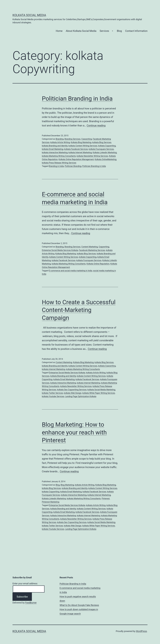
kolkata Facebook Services (76, 149)
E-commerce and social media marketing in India (71, 271)
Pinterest (106, 499)
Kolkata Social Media (29, 15)
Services (104, 31)
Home (59, 31)
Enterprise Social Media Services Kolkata (60, 250)
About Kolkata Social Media (81, 31)
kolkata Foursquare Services (101, 149)
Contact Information (136, 31)
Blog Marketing (67, 485)
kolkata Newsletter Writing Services (92, 156)
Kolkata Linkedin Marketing (105, 152)
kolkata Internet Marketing (80, 152)
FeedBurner (31, 603)
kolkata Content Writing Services (83, 146)
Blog (119, 31)
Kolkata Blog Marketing (81, 142)
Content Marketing (90, 247)
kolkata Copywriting (107, 146)
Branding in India (56, 166)
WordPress (141, 631)
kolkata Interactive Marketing (55, 152)
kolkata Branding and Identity (55, 146)
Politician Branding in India (77, 99)
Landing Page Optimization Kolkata (81, 396)
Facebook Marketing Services (92, 250)
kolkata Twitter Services (52, 393)
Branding (60, 139)
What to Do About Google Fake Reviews (79, 605)
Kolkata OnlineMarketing (105, 159)
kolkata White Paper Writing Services (99, 393)
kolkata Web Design (73, 393)
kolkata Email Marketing (53, 149)
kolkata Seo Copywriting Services (72, 390)
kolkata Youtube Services (53, 396)
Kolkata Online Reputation (98, 264)
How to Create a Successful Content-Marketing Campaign (79, 310)
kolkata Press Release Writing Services (59, 163)
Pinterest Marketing (51, 502)
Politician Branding (73, 166)
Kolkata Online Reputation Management (76, 159)
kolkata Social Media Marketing (101, 390)
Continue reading (96, 126)
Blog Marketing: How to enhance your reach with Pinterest (74, 432)
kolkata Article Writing (60, 142)
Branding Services (72, 139)
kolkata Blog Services (102, 142)
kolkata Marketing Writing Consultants (59, 156)
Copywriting (87, 139)
